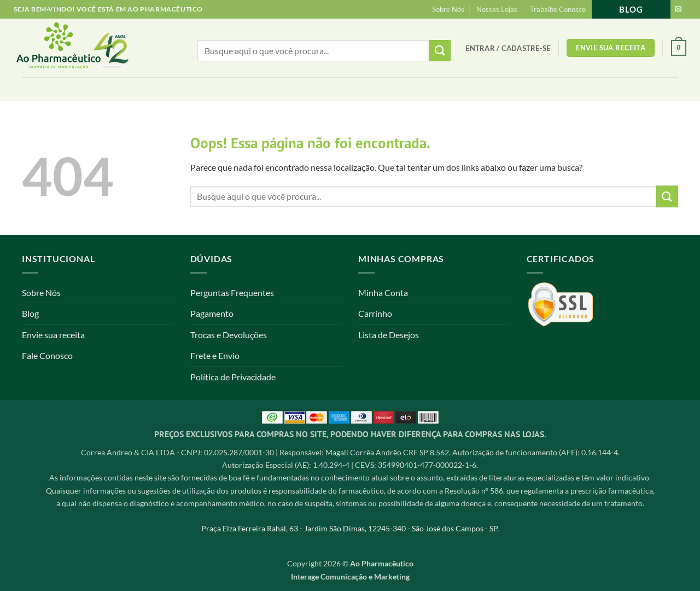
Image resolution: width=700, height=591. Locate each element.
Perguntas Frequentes (232, 292)
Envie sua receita (53, 335)
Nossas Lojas (497, 9)
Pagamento (212, 313)
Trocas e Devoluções (229, 335)
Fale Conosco (47, 355)
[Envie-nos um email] (678, 9)
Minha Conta (383, 292)
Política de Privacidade (233, 377)
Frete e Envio (215, 355)
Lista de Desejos (389, 335)
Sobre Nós (448, 9)
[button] (508, 48)
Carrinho (375, 313)
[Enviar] (667, 196)
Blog (631, 9)
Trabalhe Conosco (558, 9)
